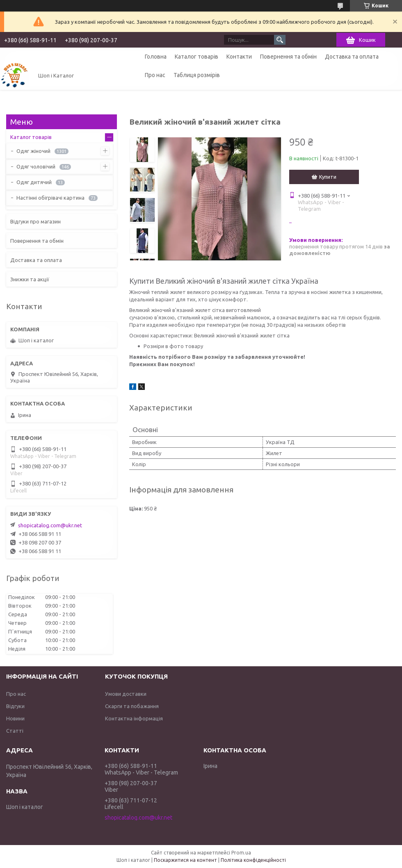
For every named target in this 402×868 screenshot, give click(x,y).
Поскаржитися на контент (185, 860)
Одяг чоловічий (36, 166)
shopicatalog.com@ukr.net (50, 525)
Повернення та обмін (288, 57)
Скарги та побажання (132, 706)
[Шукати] (280, 40)
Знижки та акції (30, 279)
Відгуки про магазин (35, 221)
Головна (156, 57)
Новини (15, 718)
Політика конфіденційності (253, 860)
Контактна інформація (134, 718)
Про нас (155, 75)
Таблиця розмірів (197, 75)
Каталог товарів (196, 57)
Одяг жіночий (33, 151)
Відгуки (15, 706)
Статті (15, 731)
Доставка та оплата (352, 57)
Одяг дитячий (34, 182)
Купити (328, 177)
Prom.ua (241, 853)
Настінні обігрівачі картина (50, 198)
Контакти (239, 57)
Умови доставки (126, 694)
